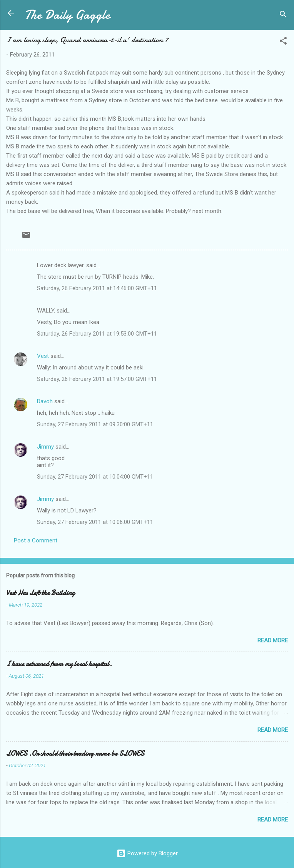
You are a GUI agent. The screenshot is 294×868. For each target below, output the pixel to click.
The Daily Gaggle (67, 15)
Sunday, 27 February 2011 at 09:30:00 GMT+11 (95, 424)
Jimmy (45, 447)
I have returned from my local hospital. (59, 664)
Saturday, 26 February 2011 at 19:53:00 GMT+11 (97, 334)
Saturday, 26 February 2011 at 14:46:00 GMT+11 (97, 288)
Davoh (45, 401)
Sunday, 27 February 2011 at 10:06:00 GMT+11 (95, 522)
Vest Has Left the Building (40, 593)
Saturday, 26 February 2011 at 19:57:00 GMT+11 (97, 379)
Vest (43, 356)
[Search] (283, 16)
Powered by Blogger (147, 853)
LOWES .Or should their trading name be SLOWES (75, 754)
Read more (273, 640)
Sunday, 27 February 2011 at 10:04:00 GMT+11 (95, 477)
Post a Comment (36, 540)
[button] (283, 42)
